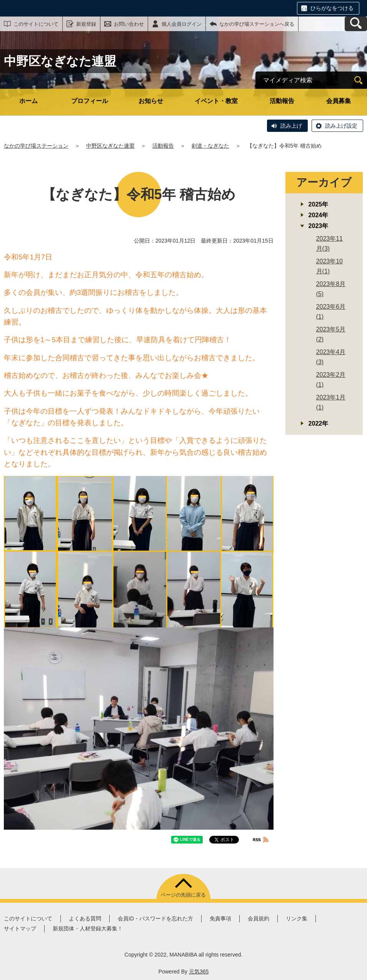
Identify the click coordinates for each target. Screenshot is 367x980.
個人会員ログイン (182, 24)
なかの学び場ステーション (36, 146)
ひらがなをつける (332, 8)
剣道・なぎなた (210, 146)
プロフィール (90, 101)
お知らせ (151, 101)
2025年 (319, 204)
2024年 (319, 215)
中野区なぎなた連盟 (110, 146)
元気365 (199, 972)
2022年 (319, 423)
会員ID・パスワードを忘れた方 (155, 918)
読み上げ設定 (341, 126)
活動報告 (282, 101)
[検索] (358, 80)
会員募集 (339, 101)
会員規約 (259, 918)
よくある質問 (85, 918)
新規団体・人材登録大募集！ (88, 928)
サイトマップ (20, 928)
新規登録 (86, 24)
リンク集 (297, 918)
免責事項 (220, 918)
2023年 (319, 226)
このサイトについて (36, 24)
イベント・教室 (216, 101)
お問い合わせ (129, 24)
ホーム (28, 101)
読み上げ (291, 126)
